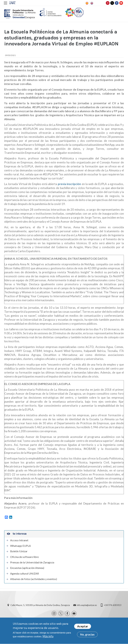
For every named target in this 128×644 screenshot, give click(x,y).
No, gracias (87, 636)
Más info (48, 638)
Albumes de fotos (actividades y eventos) (34, 579)
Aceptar (83, 628)
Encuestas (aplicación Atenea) (27, 568)
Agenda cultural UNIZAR (24, 574)
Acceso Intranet (19, 540)
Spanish (87, 3)
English (91, 3)
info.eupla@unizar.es (87, 605)
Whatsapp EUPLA (20, 546)
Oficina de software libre (24, 557)
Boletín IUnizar (19, 551)
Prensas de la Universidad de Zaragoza (32, 562)
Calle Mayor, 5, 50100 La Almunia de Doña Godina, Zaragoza (40, 605)
